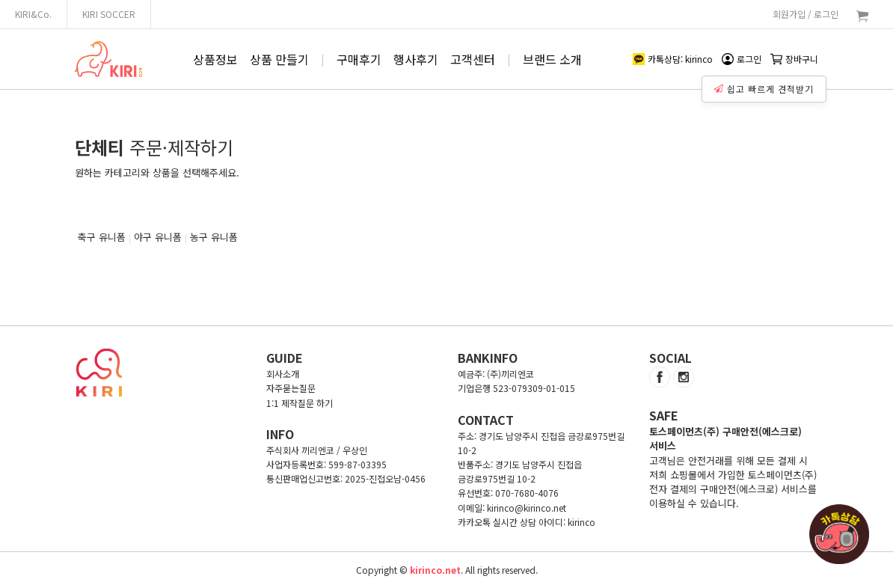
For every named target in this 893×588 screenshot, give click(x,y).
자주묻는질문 (291, 388)
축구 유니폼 (102, 237)
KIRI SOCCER (109, 14)
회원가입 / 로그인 (805, 14)
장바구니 (794, 59)
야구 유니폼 (158, 237)
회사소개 (283, 374)
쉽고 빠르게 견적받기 (764, 89)
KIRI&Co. (33, 14)
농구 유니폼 (214, 237)
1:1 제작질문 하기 (300, 403)
